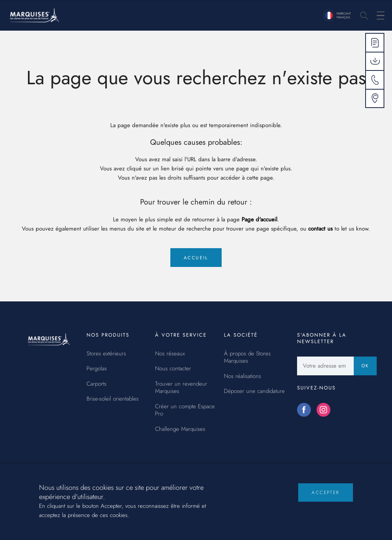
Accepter (325, 499)
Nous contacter (173, 369)
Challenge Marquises (180, 429)
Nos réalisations (243, 376)
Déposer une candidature (254, 391)
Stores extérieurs (106, 354)
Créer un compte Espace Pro (185, 410)
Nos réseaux (170, 354)
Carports (96, 384)
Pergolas (97, 369)
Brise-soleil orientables (113, 399)
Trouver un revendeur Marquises (181, 388)
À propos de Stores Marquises (247, 358)
